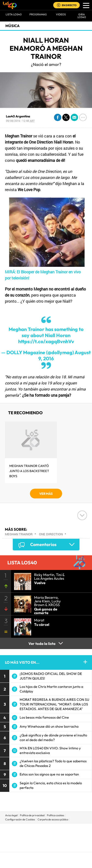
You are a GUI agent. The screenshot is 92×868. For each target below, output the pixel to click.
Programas (38, 14)
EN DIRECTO (69, 5)
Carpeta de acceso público (53, 819)
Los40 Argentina (18, 116)
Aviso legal (11, 815)
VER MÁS (46, 494)
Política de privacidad (32, 815)
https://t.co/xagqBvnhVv (46, 341)
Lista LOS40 (14, 14)
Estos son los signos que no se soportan (49, 774)
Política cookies (56, 815)
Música (13, 26)
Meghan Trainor (19, 534)
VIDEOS (61, 14)
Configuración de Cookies (20, 819)
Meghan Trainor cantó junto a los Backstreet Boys (29, 471)
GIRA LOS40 (82, 16)
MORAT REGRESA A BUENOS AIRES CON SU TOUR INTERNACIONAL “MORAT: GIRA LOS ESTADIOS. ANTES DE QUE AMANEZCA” (54, 704)
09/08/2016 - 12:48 (20, 121)
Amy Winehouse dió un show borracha (49, 726)
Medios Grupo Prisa (46, 846)
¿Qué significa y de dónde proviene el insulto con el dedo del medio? (53, 738)
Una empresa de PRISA (46, 834)
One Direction (51, 534)
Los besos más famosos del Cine (44, 717)
